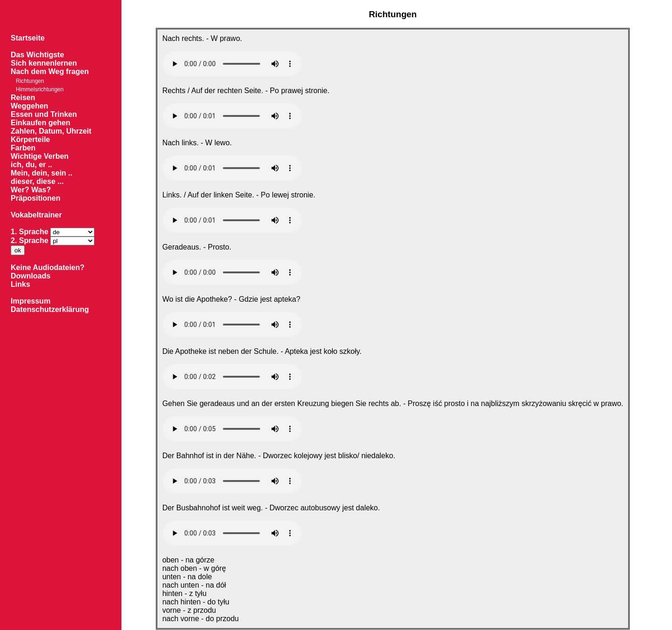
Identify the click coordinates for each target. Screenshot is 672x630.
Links (20, 284)
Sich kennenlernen (44, 63)
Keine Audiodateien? (48, 268)
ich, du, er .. (31, 165)
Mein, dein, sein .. (41, 173)
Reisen (23, 98)
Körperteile (30, 139)
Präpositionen (36, 198)
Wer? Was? (31, 190)
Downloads (30, 276)
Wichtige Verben (40, 156)
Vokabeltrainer (36, 215)
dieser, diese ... (37, 181)
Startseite (28, 38)
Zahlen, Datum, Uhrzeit (51, 131)
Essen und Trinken (44, 114)
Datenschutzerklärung (50, 309)
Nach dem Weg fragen (50, 71)
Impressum (30, 301)
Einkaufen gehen (40, 123)
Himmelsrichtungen (40, 89)
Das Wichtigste (37, 55)
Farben (23, 148)
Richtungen (30, 81)
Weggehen (30, 106)
